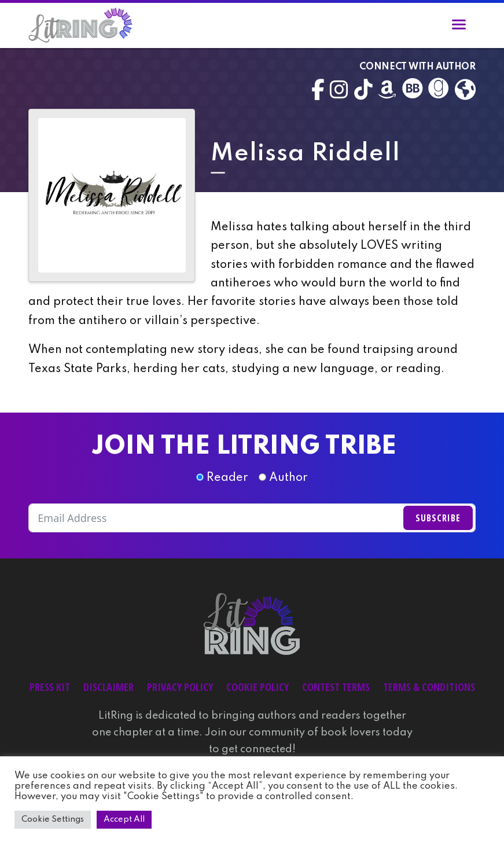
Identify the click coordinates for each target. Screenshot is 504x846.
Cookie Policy (257, 687)
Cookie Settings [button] (53, 819)
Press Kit (50, 687)
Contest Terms (336, 687)
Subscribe (438, 518)
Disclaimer (108, 687)
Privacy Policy (180, 687)
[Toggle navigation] (459, 27)
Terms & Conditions (429, 687)
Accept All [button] (124, 819)
